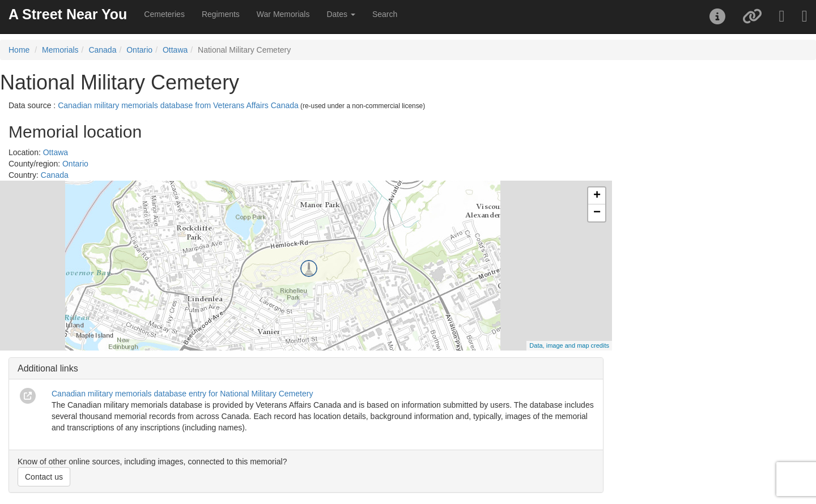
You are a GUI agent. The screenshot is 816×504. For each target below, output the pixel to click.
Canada (102, 50)
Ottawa (175, 50)
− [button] (597, 213)
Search (385, 14)
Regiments (221, 14)
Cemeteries (164, 14)
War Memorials (283, 14)
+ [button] (597, 196)
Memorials (60, 50)
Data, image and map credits (569, 345)
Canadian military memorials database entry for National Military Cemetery (182, 394)
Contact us (44, 477)
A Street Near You (68, 14)
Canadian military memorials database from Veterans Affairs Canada (178, 105)
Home (19, 50)
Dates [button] (341, 14)
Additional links (48, 368)
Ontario (139, 50)
